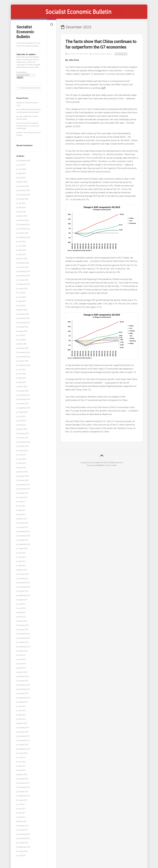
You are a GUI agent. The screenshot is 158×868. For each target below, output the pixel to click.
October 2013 (23, 693)
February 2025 (24, 186)
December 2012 (24, 736)
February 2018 (24, 476)
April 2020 (22, 382)
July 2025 (22, 165)
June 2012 (22, 762)
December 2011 (24, 783)
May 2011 (22, 813)
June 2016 (22, 557)
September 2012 (24, 749)
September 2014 (24, 647)
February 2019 (24, 433)
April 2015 (22, 617)
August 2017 (23, 497)
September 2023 (24, 237)
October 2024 (23, 199)
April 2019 (22, 425)
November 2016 (24, 536)
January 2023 (23, 267)
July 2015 (22, 604)
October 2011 (23, 792)
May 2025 (22, 173)
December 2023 (24, 225)
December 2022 (24, 271)
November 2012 (24, 740)
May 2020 (22, 378)
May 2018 (22, 463)
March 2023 (23, 259)
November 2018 (24, 442)
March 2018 (23, 472)
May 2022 (22, 301)
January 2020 (23, 391)
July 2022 (22, 293)
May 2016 (22, 561)
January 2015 (23, 630)
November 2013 (24, 689)
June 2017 (22, 506)
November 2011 (24, 787)
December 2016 (24, 531)
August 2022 (23, 289)
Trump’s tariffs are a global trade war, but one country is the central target (28, 126)
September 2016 (24, 544)
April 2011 (22, 817)
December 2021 (24, 318)
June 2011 (22, 809)
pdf (103, 88)
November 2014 (24, 638)
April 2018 (22, 468)
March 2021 (23, 344)
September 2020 (24, 365)
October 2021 (23, 327)
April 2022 (22, 306)
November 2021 (24, 323)
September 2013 (24, 698)
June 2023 (22, 246)
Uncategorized (121, 54)
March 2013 (23, 723)
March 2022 (23, 310)
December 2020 (24, 352)
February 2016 (24, 574)
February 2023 (24, 263)
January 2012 (23, 779)
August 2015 (23, 600)
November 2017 (24, 489)
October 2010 (23, 843)
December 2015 (24, 583)
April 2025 (22, 178)
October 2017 (23, 493)
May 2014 (22, 664)
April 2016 (22, 566)
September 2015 (24, 595)
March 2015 (23, 621)
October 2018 (23, 446)
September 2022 (24, 284)
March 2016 (23, 570)
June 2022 (22, 297)
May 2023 (22, 250)
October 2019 (23, 404)
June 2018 (22, 459)
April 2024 (22, 212)
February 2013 (24, 728)
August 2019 (23, 412)
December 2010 (24, 834)
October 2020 (23, 361)
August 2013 (23, 702)
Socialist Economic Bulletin (25, 32)
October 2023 (23, 233)
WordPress (101, 465)
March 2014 (23, 672)
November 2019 (24, 399)
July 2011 (22, 804)
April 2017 (22, 514)
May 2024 (22, 207)
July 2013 (22, 706)
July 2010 (22, 855)
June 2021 (22, 340)
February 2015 (24, 625)
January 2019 (23, 438)
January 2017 (23, 527)
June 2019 (22, 421)
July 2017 (22, 502)
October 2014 (23, 642)
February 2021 (24, 348)
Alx (115, 465)
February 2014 (24, 676)
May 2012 (22, 766)
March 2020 (23, 387)
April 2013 (22, 719)
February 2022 (24, 314)
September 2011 (24, 796)
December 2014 (24, 634)
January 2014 (23, 681)
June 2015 (22, 608)
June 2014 (22, 659)
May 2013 (22, 715)
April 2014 (22, 668)
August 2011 (23, 800)
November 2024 (24, 195)
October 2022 (23, 280)
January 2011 (23, 830)
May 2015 (22, 613)
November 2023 (24, 229)
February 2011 (24, 826)
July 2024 (22, 203)
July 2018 (22, 455)
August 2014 (23, 651)
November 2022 (24, 276)
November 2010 (24, 838)
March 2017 (23, 519)
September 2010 (24, 847)
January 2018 (23, 480)
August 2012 (23, 753)
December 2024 (24, 190)
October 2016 (23, 540)
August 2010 (23, 851)
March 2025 (23, 182)
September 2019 (24, 408)
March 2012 (23, 775)
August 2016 (23, 549)
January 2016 (23, 578)
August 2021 (23, 331)
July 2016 (22, 553)
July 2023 (22, 242)
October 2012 (23, 745)
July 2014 (22, 655)
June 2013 (22, 711)
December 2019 (24, 395)
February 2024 (24, 220)
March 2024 (23, 216)
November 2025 (24, 161)
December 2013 (24, 685)
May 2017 (22, 510)
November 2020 (24, 357)
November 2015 (24, 587)
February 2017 (24, 523)
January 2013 (23, 732)
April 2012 (22, 770)
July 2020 (22, 369)
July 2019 (22, 416)
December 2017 (24, 485)
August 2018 (23, 451)
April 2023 (22, 254)
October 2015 (23, 591)
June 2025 (22, 169)
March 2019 (23, 429)
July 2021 (22, 335)
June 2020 (22, 374)
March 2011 (23, 821)
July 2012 (22, 757)
